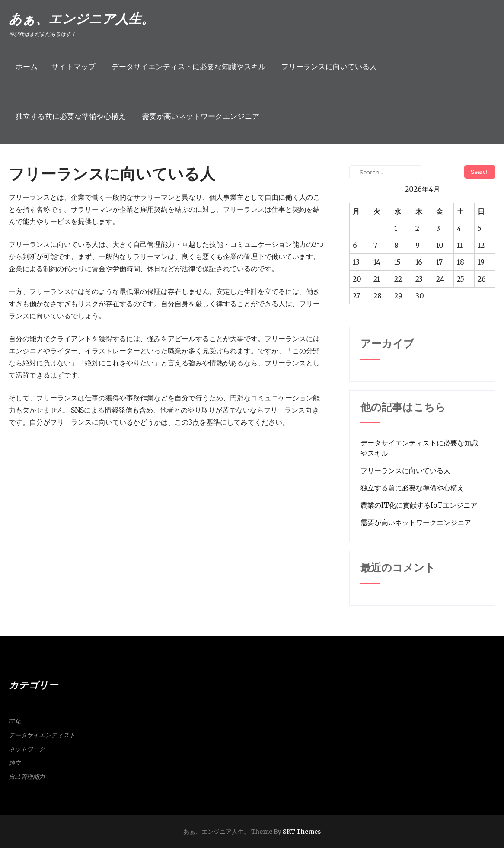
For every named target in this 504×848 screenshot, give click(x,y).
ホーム (27, 67)
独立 (15, 763)
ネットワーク (27, 749)
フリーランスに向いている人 (329, 67)
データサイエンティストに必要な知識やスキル (189, 67)
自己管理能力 (27, 777)
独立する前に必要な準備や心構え (71, 116)
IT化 (15, 721)
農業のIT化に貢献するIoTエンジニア (419, 505)
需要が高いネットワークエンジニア (201, 116)
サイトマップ (73, 67)
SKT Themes (302, 832)
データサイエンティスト (42, 735)
